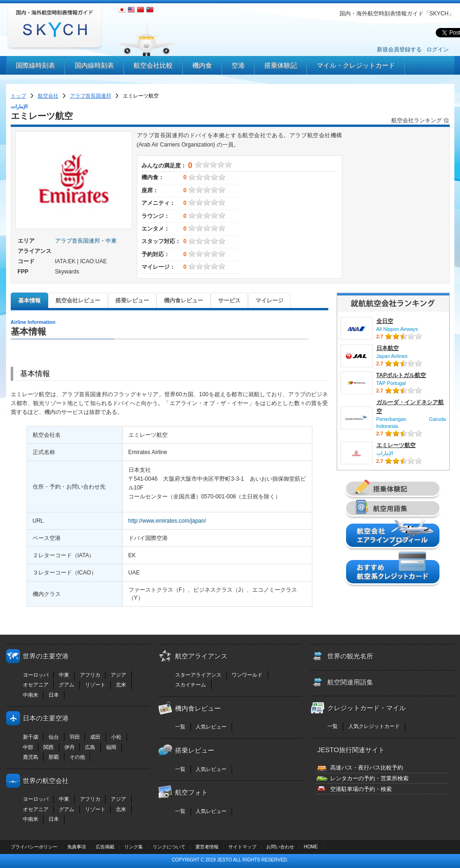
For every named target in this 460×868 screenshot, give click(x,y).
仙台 (54, 737)
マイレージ (269, 301)
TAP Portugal (391, 383)
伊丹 (70, 747)
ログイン (438, 49)
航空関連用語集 (350, 682)
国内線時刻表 (94, 65)
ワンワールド (247, 675)
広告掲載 (105, 847)
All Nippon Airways (397, 329)
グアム (67, 685)
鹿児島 (31, 757)
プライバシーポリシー (34, 847)
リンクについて (169, 847)
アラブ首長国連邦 (91, 96)
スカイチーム (191, 685)
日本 (54, 695)
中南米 (31, 695)
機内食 (202, 65)
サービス (229, 301)
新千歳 (31, 737)
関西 (49, 747)
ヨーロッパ (36, 675)
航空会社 (48, 96)
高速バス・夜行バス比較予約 (367, 768)
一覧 (180, 727)
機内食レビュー (184, 301)
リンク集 (134, 847)
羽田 (75, 737)
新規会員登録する (399, 49)
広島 (90, 747)
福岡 (111, 747)
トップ (18, 96)
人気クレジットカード (374, 726)
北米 (121, 685)
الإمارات (385, 453)
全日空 (385, 321)
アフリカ (90, 675)
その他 (77, 757)
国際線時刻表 (35, 65)
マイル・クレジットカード (356, 65)
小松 (116, 737)
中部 (28, 747)
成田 (95, 737)
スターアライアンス (198, 675)
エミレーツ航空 (396, 445)
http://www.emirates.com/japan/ (167, 521)
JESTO (225, 860)
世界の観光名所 (350, 656)
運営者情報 (207, 847)
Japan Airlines (392, 356)
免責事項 (77, 847)
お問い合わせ (280, 847)
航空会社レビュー (78, 301)
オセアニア (36, 685)
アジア (118, 675)
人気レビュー (211, 727)
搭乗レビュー (132, 301)
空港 (238, 65)
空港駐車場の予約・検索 (361, 789)
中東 (111, 241)
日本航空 (388, 348)
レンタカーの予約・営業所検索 (369, 778)
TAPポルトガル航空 (401, 375)
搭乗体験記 (281, 65)
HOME (311, 847)
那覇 (54, 757)
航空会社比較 (153, 65)
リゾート (95, 685)
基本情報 (29, 301)
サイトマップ (242, 847)
